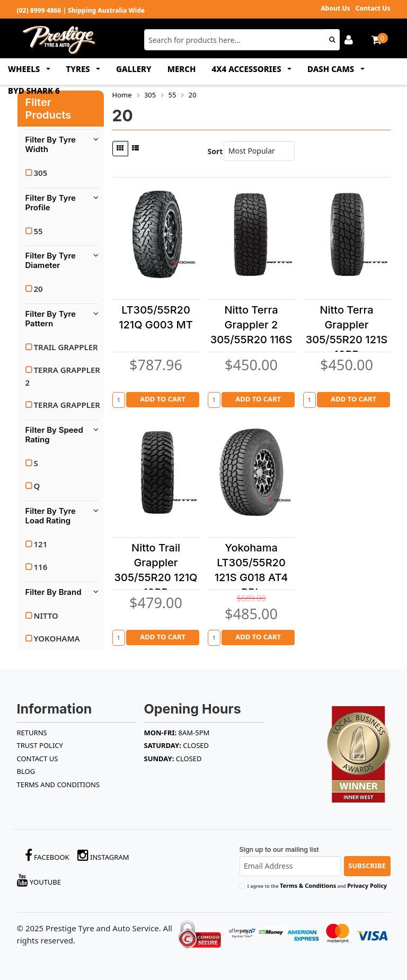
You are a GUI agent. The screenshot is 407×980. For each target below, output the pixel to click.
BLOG (26, 771)
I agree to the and (317, 885)
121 (41, 544)
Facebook (47, 855)
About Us (335, 8)
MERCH (182, 69)
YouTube (39, 880)
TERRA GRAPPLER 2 (63, 376)
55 (38, 231)
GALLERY (134, 69)
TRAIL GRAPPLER (66, 347)
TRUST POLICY (40, 745)
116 (41, 567)
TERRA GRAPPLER (67, 405)
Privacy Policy (367, 885)
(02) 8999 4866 (39, 10)
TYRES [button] (79, 69)
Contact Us (373, 8)
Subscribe (367, 866)
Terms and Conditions (59, 785)
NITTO (46, 616)
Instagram (103, 855)
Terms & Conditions (308, 885)
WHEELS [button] (25, 69)
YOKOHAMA (57, 638)
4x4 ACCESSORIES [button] (248, 69)
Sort (213, 151)
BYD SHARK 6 (34, 91)
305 (41, 173)
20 (38, 289)
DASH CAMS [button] (332, 69)
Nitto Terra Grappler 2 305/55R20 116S (251, 325)
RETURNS (32, 733)
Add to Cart (163, 399)
